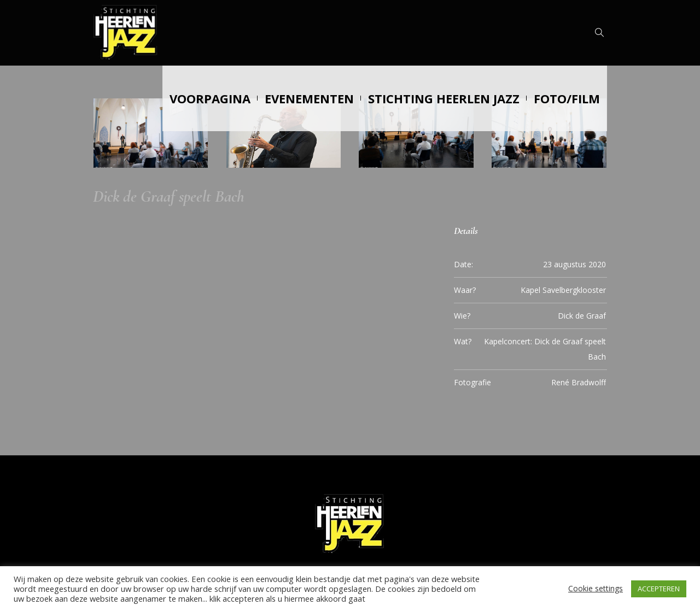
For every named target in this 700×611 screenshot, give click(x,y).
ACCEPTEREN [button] (659, 589)
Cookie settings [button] (596, 588)
